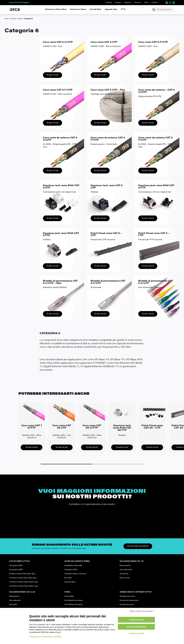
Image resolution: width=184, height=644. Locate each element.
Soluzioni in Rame (78, 9)
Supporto (128, 3)
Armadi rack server (127, 605)
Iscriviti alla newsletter (138, 546)
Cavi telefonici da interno (73, 605)
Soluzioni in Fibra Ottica (56, 9)
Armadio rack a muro (127, 596)
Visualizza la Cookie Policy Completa (45, 637)
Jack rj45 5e (124, 574)
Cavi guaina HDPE (16, 570)
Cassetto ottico (70, 582)
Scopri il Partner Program (19, 3)
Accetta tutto (136, 620)
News (146, 3)
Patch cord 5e (125, 578)
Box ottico (68, 578)
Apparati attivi (111, 9)
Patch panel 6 (14, 596)
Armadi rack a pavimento (129, 600)
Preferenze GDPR (136, 633)
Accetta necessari (136, 627)
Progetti (118, 3)
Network (138, 3)
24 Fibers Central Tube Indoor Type (22, 574)
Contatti (155, 3)
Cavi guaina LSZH (16, 566)
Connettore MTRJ (71, 570)
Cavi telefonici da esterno (74, 600)
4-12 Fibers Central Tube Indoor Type (23, 578)
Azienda (109, 3)
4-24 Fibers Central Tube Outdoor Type (24, 582)
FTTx (123, 9)
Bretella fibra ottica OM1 (73, 566)
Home (7, 19)
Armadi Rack (95, 9)
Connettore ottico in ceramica (75, 574)
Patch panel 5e (125, 566)
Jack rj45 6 (13, 605)
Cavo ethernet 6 (15, 600)
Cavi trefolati (69, 596)
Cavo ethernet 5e (126, 570)
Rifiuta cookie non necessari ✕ (142, 611)
